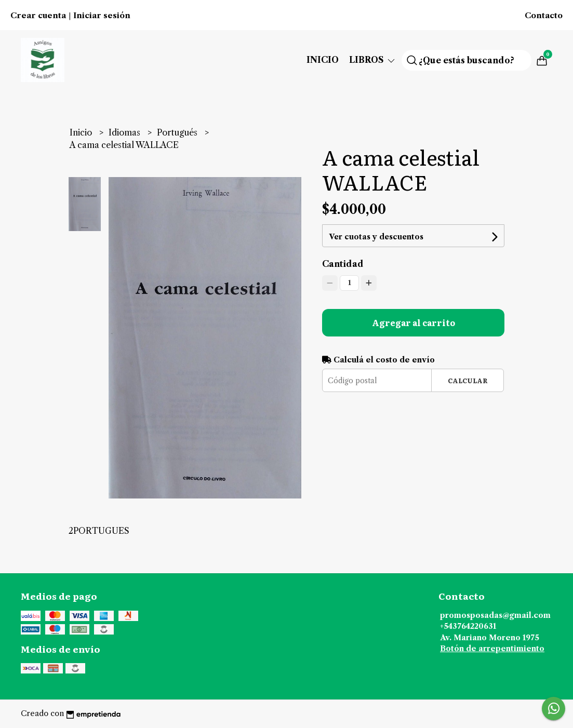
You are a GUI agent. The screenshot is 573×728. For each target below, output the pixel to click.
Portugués (178, 132)
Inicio (323, 60)
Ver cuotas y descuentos (376, 237)
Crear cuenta (38, 16)
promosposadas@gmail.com (495, 615)
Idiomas (125, 132)
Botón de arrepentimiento (492, 649)
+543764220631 (468, 626)
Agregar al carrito (414, 322)
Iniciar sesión (102, 16)
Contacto (544, 16)
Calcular (468, 380)
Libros (373, 60)
